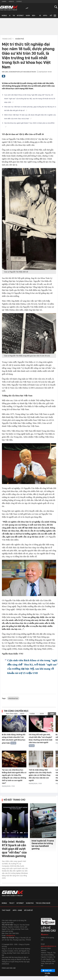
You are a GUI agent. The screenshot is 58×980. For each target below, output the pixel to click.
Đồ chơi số (51, 16)
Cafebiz (19, 1)
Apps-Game (45, 16)
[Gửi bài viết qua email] (4, 77)
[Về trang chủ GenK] (9, 8)
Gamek (4, 1)
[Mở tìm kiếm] (56, 7)
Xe (40, 16)
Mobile (4, 16)
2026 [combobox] (42, 714)
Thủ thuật (6, 910)
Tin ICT (14, 16)
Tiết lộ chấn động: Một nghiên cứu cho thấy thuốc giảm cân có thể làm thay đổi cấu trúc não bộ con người (40, 775)
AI (10, 16)
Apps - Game (17, 910)
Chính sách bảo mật (9, 968)
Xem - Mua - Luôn (34, 16)
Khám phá (28, 16)
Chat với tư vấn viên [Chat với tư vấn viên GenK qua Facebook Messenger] (47, 971)
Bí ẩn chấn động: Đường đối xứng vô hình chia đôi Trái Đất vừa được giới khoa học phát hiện (14, 739)
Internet (20, 16)
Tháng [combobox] (32, 714)
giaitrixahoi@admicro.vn (49, 946)
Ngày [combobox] (22, 714)
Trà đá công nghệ (43, 903)
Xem (52, 714)
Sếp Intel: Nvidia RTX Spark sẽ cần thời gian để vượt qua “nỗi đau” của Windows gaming (14, 849)
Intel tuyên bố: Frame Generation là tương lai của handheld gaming (43, 845)
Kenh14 (11, 1)
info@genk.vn (11, 936)
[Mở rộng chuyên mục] (55, 15)
